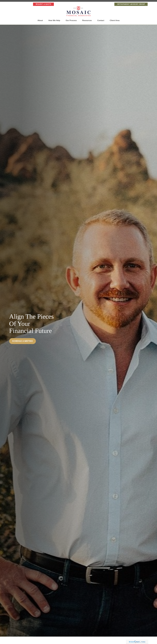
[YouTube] (19, 4)
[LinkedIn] (13, 4)
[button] (40, 20)
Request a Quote (43, 4)
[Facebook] (24, 4)
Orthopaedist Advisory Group (131, 4)
